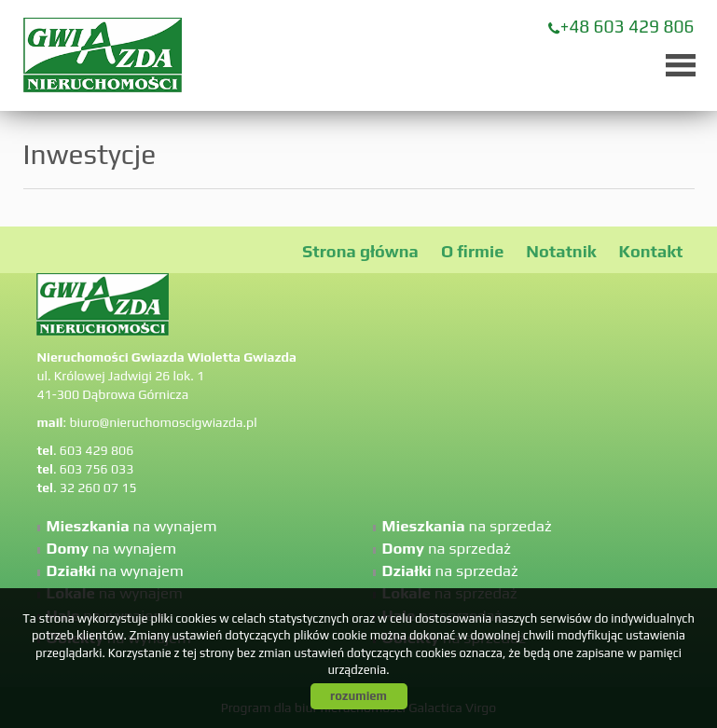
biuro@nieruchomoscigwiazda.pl (163, 422)
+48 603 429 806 (627, 26)
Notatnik (561, 251)
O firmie (472, 251)
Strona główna (360, 251)
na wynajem (132, 526)
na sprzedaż (467, 526)
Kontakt (651, 251)
